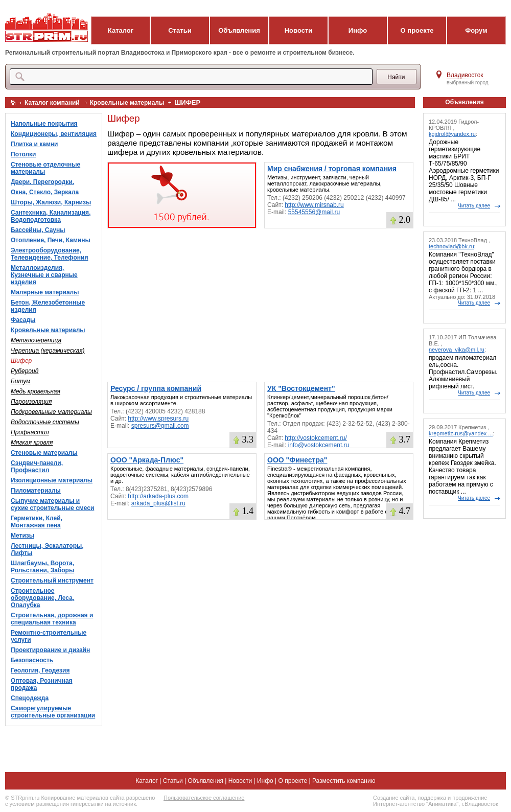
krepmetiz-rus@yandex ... (461, 433)
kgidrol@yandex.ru (452, 134)
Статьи (180, 30)
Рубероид (25, 371)
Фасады (23, 320)
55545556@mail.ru (314, 212)
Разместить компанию (344, 781)
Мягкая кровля (32, 443)
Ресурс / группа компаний (156, 388)
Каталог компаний (52, 103)
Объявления (239, 30)
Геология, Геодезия (40, 670)
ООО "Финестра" (297, 460)
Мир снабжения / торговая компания (332, 169)
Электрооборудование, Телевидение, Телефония (49, 254)
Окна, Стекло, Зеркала (45, 192)
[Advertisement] (260, 305)
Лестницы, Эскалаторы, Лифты (47, 549)
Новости (299, 30)
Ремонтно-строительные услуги (49, 636)
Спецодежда (30, 698)
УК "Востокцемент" (301, 388)
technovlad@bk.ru (451, 246)
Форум (476, 30)
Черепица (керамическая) (48, 351)
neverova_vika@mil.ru (457, 350)
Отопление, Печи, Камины (51, 240)
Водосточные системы (45, 422)
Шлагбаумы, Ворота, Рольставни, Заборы (42, 567)
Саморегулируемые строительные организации (53, 712)
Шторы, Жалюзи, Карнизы (51, 202)
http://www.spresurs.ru (158, 419)
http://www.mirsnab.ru (314, 205)
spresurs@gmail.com (160, 426)
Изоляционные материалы (52, 480)
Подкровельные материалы (51, 412)
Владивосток (465, 75)
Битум (20, 381)
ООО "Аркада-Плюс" (147, 460)
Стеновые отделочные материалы (45, 168)
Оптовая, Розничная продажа (42, 684)
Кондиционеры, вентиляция (54, 134)
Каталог (121, 30)
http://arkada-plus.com (158, 496)
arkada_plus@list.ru (158, 503)
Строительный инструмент (52, 581)
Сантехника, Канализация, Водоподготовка (51, 216)
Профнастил (30, 432)
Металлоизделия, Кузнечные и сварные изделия (44, 275)
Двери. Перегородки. (42, 182)
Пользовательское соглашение (204, 798)
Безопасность (32, 660)
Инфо (358, 30)
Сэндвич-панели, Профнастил (37, 467)
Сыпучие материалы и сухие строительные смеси (52, 504)
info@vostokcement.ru (319, 445)
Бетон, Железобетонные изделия (48, 306)
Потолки (23, 154)
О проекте (417, 30)
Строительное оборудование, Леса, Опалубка (42, 598)
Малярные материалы (45, 292)
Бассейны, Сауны (38, 230)
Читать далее (474, 206)
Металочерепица (36, 340)
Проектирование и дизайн (50, 650)
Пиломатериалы (36, 491)
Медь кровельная (36, 391)
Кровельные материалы (127, 103)
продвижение (470, 798)
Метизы (22, 536)
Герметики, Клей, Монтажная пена (37, 522)
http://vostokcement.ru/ (316, 438)
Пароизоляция (31, 402)
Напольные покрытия (44, 124)
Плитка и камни (34, 144)
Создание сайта (394, 798)
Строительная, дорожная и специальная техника (52, 619)
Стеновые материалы (44, 453)
